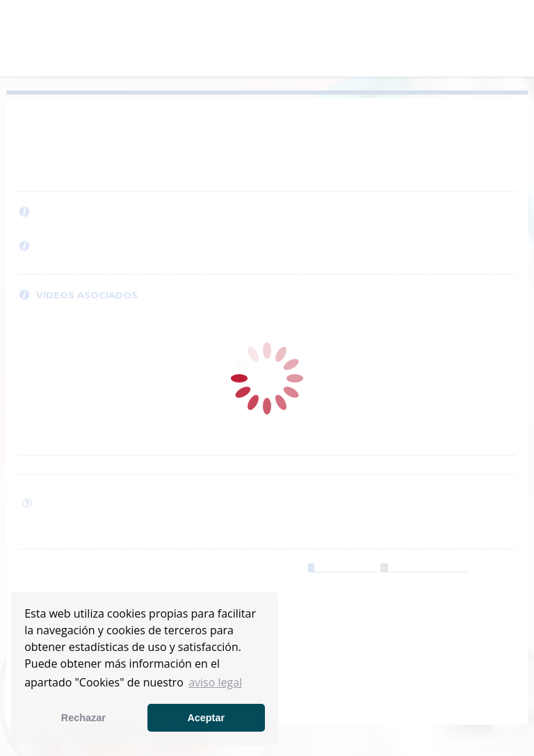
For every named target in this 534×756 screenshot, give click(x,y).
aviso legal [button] (215, 682)
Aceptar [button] (206, 718)
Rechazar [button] (83, 718)
